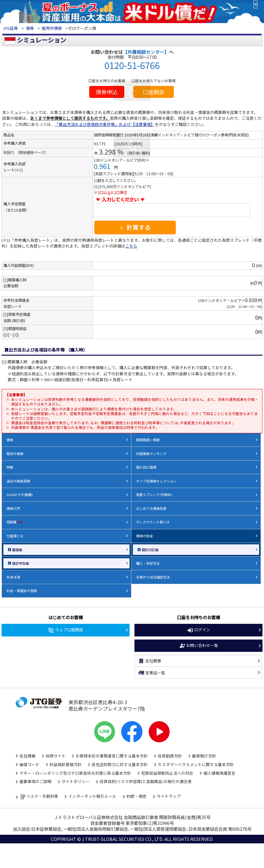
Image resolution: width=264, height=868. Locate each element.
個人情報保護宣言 (219, 773)
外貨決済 (13, 577)
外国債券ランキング (151, 454)
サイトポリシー (76, 781)
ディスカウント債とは (153, 522)
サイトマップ (169, 796)
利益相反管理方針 (66, 764)
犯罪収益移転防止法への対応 (167, 773)
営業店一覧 (152, 673)
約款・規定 (136, 796)
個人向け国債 (146, 467)
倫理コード (29, 764)
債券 (30, 28)
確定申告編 (20, 563)
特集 (10, 467)
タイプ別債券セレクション (156, 481)
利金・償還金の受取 (22, 591)
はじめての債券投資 (151, 508)
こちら (131, 246)
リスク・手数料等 (39, 797)
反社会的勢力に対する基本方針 (120, 764)
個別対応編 (150, 550)
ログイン (198, 630)
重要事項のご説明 (35, 781)
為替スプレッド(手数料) (154, 495)
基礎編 (17, 550)
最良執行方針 (204, 756)
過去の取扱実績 (18, 481)
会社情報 (27, 756)
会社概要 (150, 661)
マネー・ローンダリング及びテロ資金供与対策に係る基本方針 (75, 773)
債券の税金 (144, 536)
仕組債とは (15, 536)
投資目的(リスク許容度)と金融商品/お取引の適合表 (146, 781)
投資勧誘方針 (170, 756)
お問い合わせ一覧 (198, 646)
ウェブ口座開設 (65, 630)
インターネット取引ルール (92, 796)
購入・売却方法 (148, 563)
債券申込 (107, 92)
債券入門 (13, 508)
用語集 (15, 522)
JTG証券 (11, 28)
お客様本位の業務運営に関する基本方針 (112, 756)
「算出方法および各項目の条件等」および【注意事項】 (105, 124)
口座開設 (154, 92)
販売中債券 (52, 28)
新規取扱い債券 (148, 440)
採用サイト (56, 756)
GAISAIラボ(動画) (20, 495)
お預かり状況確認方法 (153, 577)
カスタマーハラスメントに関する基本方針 (196, 764)
